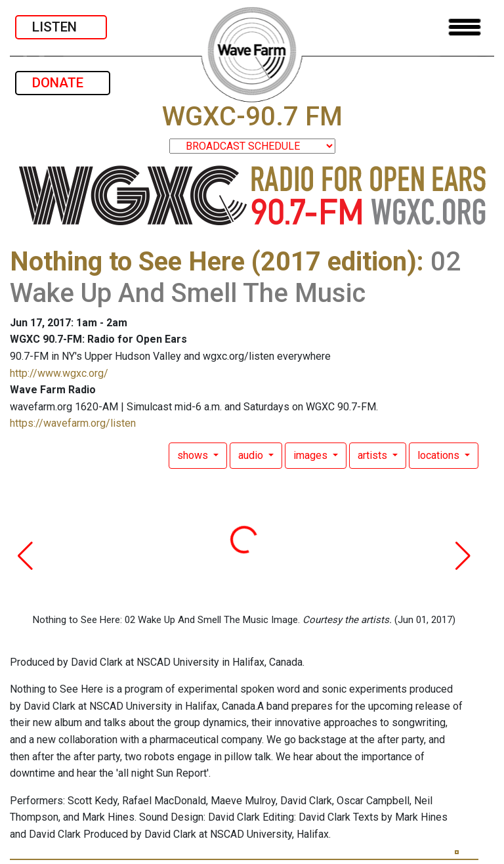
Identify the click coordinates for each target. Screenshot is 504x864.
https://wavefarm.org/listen (73, 423)
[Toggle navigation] (465, 27)
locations (440, 455)
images (312, 455)
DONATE (63, 83)
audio (252, 455)
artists (374, 455)
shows (194, 455)
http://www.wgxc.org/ (59, 373)
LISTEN (61, 27)
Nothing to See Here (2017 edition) (213, 262)
